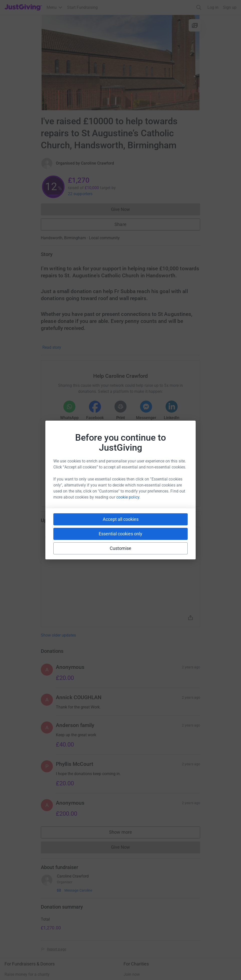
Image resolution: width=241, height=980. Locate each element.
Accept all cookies (121, 519)
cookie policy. (128, 497)
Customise (121, 548)
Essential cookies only (120, 534)
